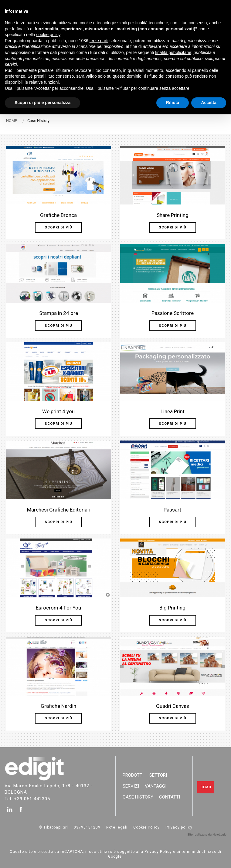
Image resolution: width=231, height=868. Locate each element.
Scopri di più (58, 227)
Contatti (170, 797)
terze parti (99, 41)
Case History (138, 797)
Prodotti (133, 775)
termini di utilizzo (199, 852)
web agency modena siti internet (207, 835)
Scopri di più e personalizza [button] (42, 103)
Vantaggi (156, 786)
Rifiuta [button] (173, 103)
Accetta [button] (209, 103)
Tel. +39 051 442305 (27, 799)
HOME (12, 121)
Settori (158, 775)
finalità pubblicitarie (173, 52)
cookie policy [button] (48, 35)
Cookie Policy (146, 827)
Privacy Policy (158, 852)
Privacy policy (179, 827)
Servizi (131, 786)
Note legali (117, 827)
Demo (206, 787)
